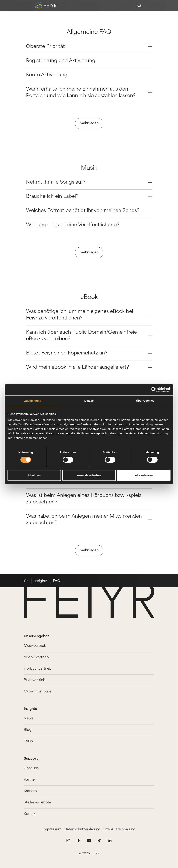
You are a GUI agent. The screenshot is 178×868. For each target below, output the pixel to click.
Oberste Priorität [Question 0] (89, 47)
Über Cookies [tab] (145, 401)
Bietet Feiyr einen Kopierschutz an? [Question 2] (89, 353)
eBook (89, 297)
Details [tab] (89, 401)
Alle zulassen (144, 475)
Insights (41, 581)
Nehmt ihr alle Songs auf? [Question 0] (89, 182)
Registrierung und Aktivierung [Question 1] (89, 61)
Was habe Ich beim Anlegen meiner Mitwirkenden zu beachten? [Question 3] (89, 520)
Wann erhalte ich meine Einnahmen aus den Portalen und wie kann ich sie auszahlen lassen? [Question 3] (89, 93)
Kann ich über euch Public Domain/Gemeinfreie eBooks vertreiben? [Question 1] (89, 336)
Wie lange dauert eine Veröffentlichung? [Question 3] (89, 225)
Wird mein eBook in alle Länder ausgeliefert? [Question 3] (89, 367)
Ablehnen (34, 475)
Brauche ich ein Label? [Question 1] (89, 197)
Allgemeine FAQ (89, 32)
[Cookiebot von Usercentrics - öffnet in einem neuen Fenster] (154, 390)
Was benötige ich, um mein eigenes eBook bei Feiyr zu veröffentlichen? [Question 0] (89, 315)
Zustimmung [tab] (33, 401)
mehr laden (89, 123)
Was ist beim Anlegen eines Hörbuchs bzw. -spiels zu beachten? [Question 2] (89, 499)
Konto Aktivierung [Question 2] (89, 75)
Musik (89, 168)
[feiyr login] (151, 6)
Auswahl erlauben (89, 475)
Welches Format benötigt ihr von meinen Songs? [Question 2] (89, 211)
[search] (139, 6)
